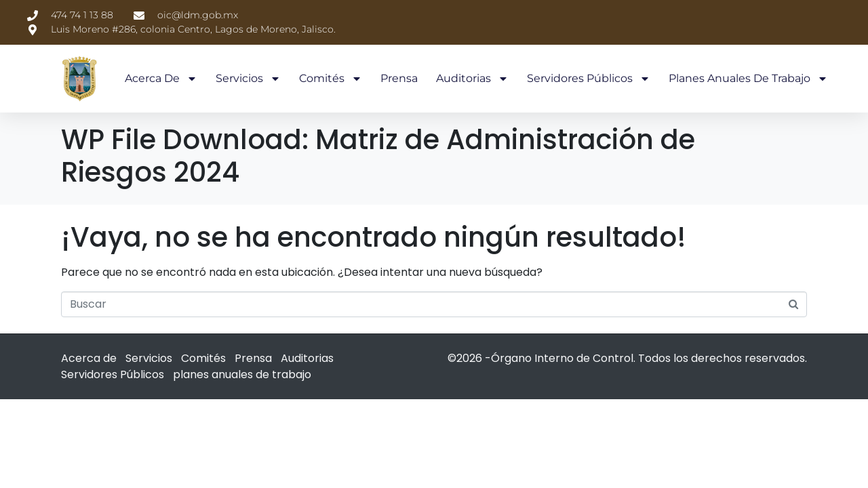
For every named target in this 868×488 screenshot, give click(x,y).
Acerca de (161, 79)
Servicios (248, 79)
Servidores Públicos (589, 79)
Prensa (399, 78)
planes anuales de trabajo (748, 79)
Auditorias (472, 79)
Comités (331, 79)
